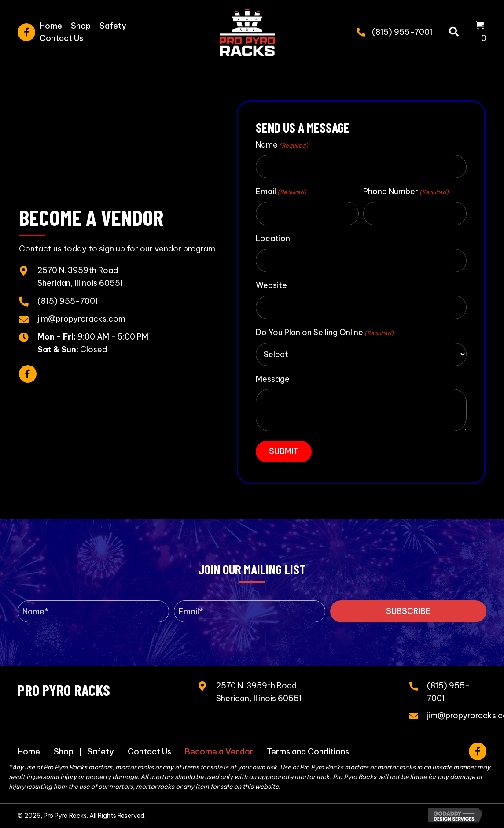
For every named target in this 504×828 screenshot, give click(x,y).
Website (271, 285)
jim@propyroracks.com (81, 319)
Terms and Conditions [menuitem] (308, 752)
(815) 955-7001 (402, 32)
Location (273, 238)
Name (282, 145)
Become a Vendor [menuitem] (219, 752)
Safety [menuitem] (101, 752)
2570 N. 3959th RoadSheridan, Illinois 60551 (259, 692)
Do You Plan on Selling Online (325, 333)
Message (273, 379)
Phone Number (406, 192)
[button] (26, 32)
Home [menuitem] (29, 752)
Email (281, 192)
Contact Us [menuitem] (149, 752)
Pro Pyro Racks (64, 690)
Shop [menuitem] (64, 752)
